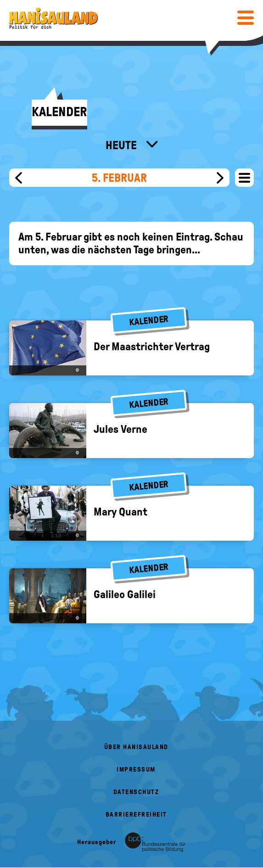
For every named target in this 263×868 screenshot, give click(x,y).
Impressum (136, 770)
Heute (122, 145)
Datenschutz (136, 792)
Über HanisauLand (136, 747)
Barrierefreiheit (136, 815)
